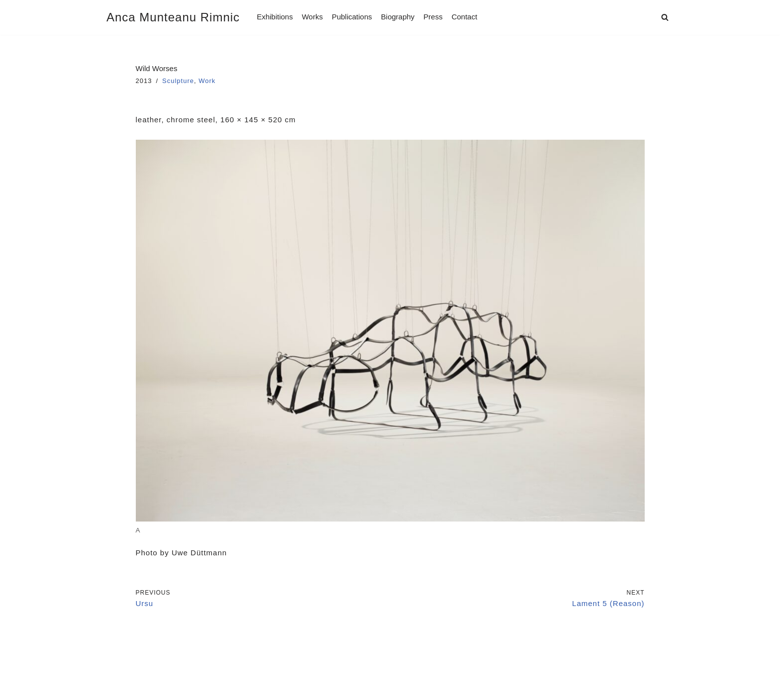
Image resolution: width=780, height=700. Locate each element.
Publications (352, 17)
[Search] (665, 17)
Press (433, 17)
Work (207, 81)
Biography (398, 17)
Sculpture (178, 81)
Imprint (120, 665)
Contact (465, 17)
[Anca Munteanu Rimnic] (173, 17)
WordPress (201, 689)
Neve (116, 689)
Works (312, 17)
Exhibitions (275, 17)
